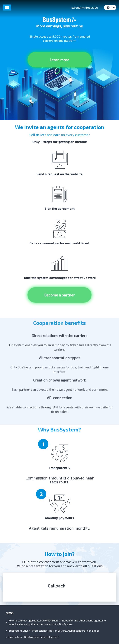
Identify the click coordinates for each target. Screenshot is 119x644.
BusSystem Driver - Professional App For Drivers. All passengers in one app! (54, 631)
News (10, 613)
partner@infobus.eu (85, 7)
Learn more (59, 60)
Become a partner (59, 290)
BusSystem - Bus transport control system (34, 637)
